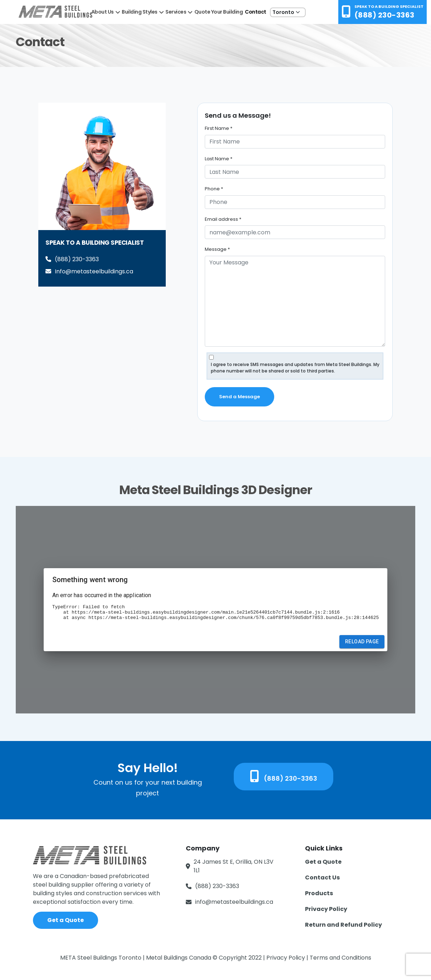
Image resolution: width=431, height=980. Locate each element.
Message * (217, 249)
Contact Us (322, 877)
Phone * (214, 189)
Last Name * (219, 159)
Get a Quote (66, 920)
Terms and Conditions (340, 958)
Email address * (223, 219)
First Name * (219, 128)
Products (319, 893)
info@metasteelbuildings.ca (234, 902)
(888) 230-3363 (384, 15)
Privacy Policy (326, 909)
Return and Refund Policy (343, 925)
